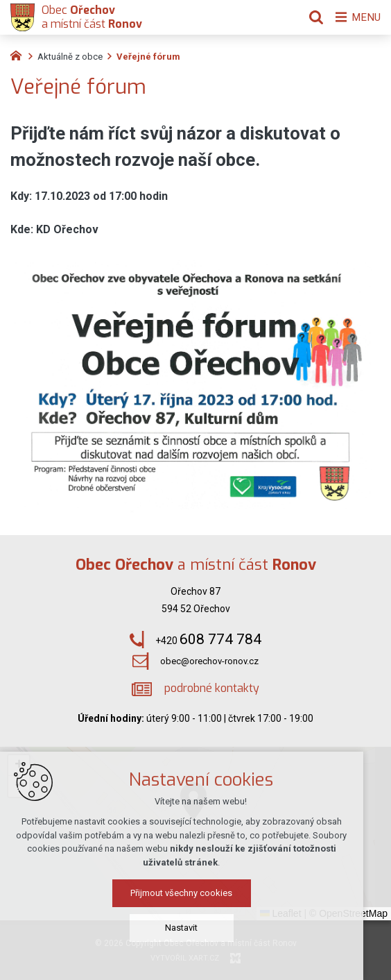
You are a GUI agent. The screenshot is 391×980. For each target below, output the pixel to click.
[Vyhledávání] (311, 17)
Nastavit (196, 935)
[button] (19, 766)
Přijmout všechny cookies (196, 901)
